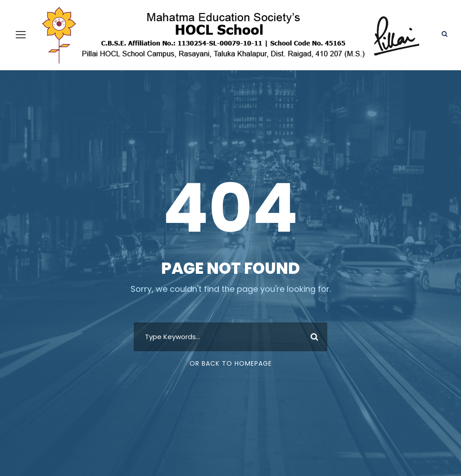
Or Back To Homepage (231, 363)
